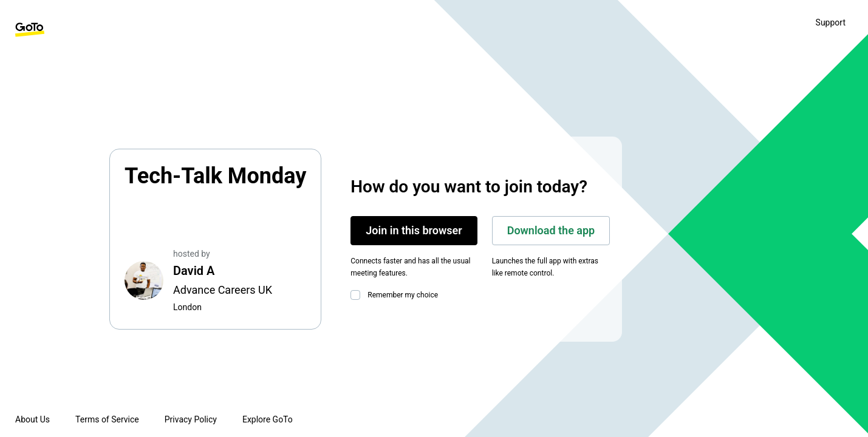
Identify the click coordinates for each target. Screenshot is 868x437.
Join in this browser (414, 230)
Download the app (551, 230)
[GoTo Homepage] (30, 30)
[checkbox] (358, 295)
